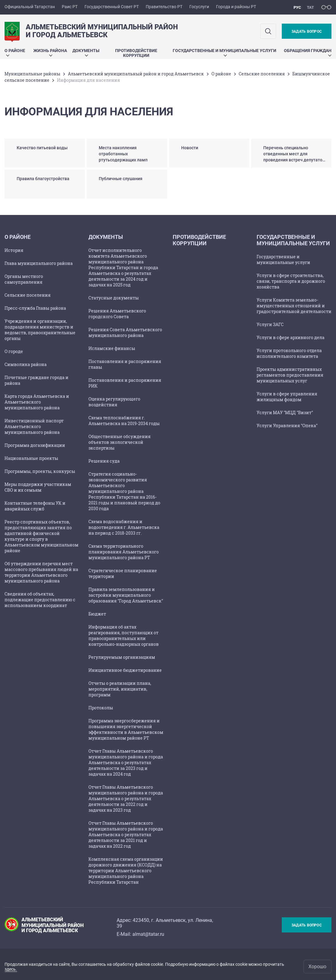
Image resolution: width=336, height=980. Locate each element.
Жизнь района (50, 52)
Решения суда (104, 461)
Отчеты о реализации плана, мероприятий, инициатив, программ (120, 689)
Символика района (26, 364)
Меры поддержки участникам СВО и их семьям (38, 487)
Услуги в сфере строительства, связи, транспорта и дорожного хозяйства (291, 281)
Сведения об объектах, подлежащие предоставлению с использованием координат (40, 600)
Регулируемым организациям (122, 657)
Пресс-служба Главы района (35, 308)
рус (297, 7)
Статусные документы (114, 298)
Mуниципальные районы (32, 74)
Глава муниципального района (39, 263)
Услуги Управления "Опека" (287, 426)
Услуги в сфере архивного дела (291, 337)
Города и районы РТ (236, 7)
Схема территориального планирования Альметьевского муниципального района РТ (124, 552)
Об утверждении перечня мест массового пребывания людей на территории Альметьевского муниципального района (41, 572)
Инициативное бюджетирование (125, 670)
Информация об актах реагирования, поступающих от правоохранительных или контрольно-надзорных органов (124, 635)
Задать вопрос (307, 31)
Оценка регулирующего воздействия (114, 402)
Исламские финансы (112, 348)
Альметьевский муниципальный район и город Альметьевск (136, 74)
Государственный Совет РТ (112, 7)
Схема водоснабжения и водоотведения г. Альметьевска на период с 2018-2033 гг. (124, 527)
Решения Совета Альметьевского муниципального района (125, 332)
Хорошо (317, 967)
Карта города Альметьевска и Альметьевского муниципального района (37, 402)
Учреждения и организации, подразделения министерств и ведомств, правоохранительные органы (40, 330)
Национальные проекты (31, 458)
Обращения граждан (308, 52)
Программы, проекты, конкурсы (40, 471)
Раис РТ (70, 7)
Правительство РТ (164, 7)
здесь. (11, 969)
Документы (86, 52)
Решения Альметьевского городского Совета (117, 314)
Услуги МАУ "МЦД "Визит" (285, 412)
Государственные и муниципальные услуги (225, 52)
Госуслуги (199, 7)
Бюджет (97, 614)
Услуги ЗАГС (270, 324)
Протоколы (101, 708)
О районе (15, 52)
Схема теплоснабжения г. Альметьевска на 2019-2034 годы (124, 421)
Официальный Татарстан (30, 7)
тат (310, 7)
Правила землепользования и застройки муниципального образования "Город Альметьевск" (126, 595)
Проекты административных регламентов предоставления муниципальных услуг (290, 375)
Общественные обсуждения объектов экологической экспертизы (120, 442)
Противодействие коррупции (136, 53)
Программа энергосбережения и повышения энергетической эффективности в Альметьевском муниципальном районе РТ (126, 729)
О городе (14, 351)
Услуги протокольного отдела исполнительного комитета (289, 353)
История (14, 250)
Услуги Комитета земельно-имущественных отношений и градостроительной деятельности (294, 306)
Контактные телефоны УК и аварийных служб (35, 506)
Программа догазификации (35, 445)
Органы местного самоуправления (24, 279)
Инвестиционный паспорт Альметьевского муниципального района (34, 426)
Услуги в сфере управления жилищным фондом (287, 397)
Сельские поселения (262, 74)
